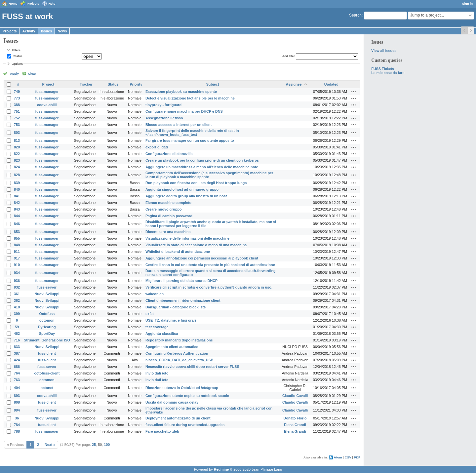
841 (17, 196)
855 (17, 238)
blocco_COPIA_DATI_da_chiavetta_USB (179, 360)
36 (17, 418)
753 (17, 125)
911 (17, 252)
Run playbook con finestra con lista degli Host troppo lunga (196, 183)
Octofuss (47, 314)
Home (13, 3)
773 (17, 98)
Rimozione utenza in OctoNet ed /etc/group (182, 388)
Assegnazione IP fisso (164, 118)
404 (17, 388)
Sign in (467, 3)
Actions (354, 92)
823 (17, 160)
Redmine (221, 469)
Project (48, 84)
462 (17, 334)
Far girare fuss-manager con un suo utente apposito (190, 140)
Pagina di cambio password (169, 216)
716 (17, 340)
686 (17, 367)
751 (17, 111)
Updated (331, 84)
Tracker (86, 84)
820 (17, 147)
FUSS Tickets (383, 69)
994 (17, 410)
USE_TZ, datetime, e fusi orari (171, 320)
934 (17, 273)
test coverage (157, 327)
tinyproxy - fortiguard (163, 105)
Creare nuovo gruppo (164, 209)
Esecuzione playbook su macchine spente (181, 92)
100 (107, 445)
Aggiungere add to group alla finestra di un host (186, 196)
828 (17, 175)
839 (17, 183)
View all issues (384, 51)
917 (17, 258)
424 (17, 360)
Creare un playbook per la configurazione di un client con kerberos (202, 160)
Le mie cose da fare (388, 73)
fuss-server (47, 287)
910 (17, 265)
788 (17, 431)
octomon (47, 320)
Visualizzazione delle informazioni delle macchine (187, 238)
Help (52, 3)
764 (17, 373)
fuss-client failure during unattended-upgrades (185, 425)
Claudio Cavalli (295, 396)
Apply (14, 74)
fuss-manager (47, 92)
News (62, 31)
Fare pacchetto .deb (162, 431)
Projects (33, 3)
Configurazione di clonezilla (169, 154)
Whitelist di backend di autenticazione (178, 252)
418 (17, 307)
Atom (338, 457)
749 (17, 92)
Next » (50, 445)
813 (17, 140)
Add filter (289, 56)
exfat (150, 314)
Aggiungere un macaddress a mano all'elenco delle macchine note (202, 167)
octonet (47, 388)
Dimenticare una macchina (168, 232)
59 (17, 327)
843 (17, 209)
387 (17, 353)
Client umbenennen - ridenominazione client (183, 300)
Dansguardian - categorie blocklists (176, 307)
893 (17, 396)
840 (17, 189)
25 (94, 445)
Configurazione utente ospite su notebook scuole (187, 396)
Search (355, 15)
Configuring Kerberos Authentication (177, 353)
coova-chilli (47, 105)
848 (17, 245)
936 (17, 281)
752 (17, 118)
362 (17, 300)
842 (17, 203)
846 (17, 224)
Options (17, 64)
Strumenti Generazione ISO (47, 340)
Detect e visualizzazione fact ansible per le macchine (190, 98)
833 (17, 347)
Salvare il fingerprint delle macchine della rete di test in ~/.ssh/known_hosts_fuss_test (192, 133)
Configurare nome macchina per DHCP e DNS (184, 111)
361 (17, 294)
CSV (348, 457)
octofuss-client (47, 373)
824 (17, 167)
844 (17, 216)
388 (17, 105)
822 (17, 154)
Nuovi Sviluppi (47, 294)
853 (17, 232)
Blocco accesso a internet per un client (178, 125)
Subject (213, 84)
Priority (136, 84)
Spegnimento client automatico (172, 347)
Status (17, 56)
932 (17, 287)
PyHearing (47, 327)
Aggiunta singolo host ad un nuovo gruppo (182, 189)
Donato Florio (295, 418)
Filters (16, 50)
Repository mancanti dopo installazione (179, 340)
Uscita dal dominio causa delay (172, 402)
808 (17, 402)
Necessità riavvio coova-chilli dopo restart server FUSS (192, 367)
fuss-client (47, 353)
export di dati (157, 147)
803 (17, 133)
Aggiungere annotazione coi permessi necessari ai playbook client (202, 258)
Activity (29, 31)
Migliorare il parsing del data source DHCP (181, 281)
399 (17, 314)
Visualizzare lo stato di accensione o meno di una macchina (196, 245)
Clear (32, 74)
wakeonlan (155, 294)
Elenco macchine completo (168, 203)
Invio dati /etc (157, 373)
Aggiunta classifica (162, 334)
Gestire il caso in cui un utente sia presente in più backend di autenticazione (210, 265)
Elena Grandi (295, 425)
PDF (357, 457)
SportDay (47, 334)
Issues (47, 31)
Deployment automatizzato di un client (178, 418)
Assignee (294, 84)
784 (17, 425)
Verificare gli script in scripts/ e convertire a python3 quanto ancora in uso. (209, 287)
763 (17, 380)
